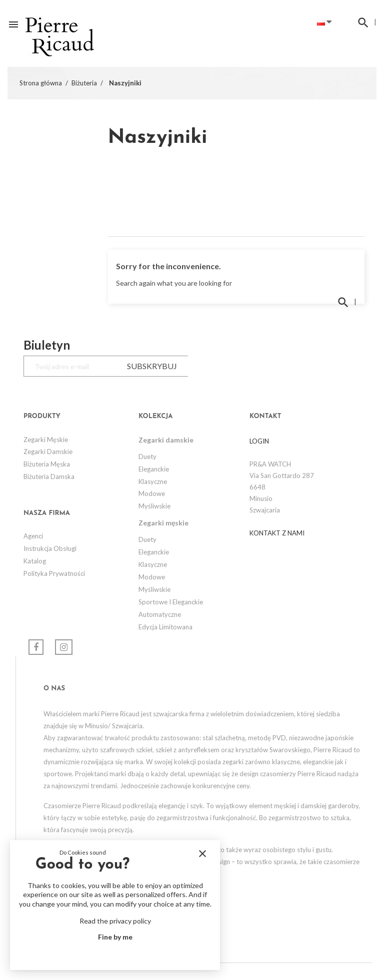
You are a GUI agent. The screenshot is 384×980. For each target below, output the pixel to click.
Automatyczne (160, 614)
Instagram (64, 647)
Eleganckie (154, 469)
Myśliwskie (154, 506)
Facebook (36, 647)
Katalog (35, 561)
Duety (147, 457)
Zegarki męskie (46, 440)
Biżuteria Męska (47, 464)
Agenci (33, 536)
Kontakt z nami (277, 533)
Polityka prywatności (54, 573)
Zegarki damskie (48, 452)
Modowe (152, 493)
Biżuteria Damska (49, 477)
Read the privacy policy (115, 921)
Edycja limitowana (165, 627)
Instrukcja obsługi (50, 548)
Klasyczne (153, 482)
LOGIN (259, 441)
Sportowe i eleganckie (171, 602)
